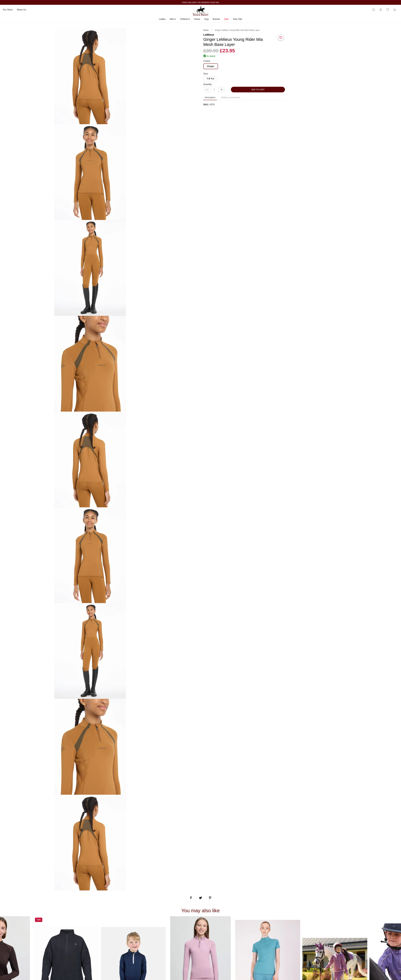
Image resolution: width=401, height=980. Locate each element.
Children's (185, 19)
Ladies (162, 19)
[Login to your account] (381, 10)
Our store (8, 10)
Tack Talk (238, 19)
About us (21, 10)
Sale (226, 19)
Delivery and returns (231, 97)
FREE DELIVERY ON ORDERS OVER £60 (200, 2)
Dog (206, 19)
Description (210, 97)
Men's (173, 19)
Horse (197, 19)
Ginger (211, 66)
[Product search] (374, 10)
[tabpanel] (90, 172)
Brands (216, 19)
